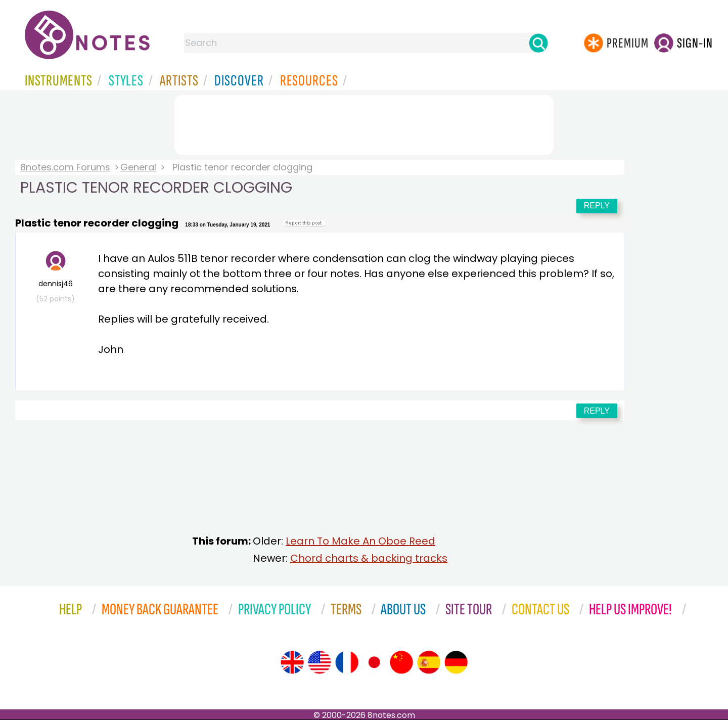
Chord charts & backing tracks (369, 558)
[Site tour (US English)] (320, 662)
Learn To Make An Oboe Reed (360, 541)
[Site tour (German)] (456, 662)
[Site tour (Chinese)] (401, 662)
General (138, 167)
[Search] (538, 43)
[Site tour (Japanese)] (374, 662)
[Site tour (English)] (292, 662)
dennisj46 (55, 277)
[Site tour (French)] (347, 662)
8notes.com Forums (65, 167)
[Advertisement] (364, 123)
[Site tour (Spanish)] (429, 662)
